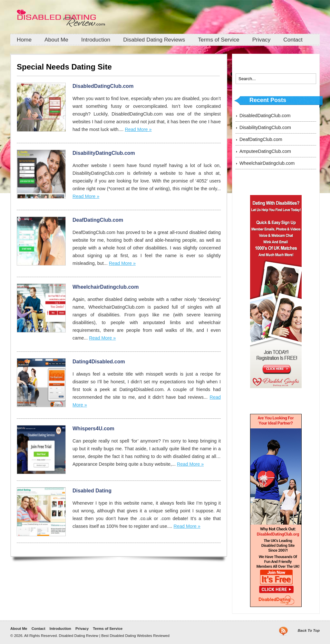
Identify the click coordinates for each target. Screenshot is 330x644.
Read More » (138, 129)
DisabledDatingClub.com (103, 86)
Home (24, 40)
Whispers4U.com (93, 429)
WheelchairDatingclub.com (106, 287)
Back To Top (309, 630)
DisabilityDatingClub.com (104, 153)
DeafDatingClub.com (98, 220)
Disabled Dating (92, 491)
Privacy (262, 40)
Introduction (96, 40)
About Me (56, 40)
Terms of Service (219, 40)
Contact (293, 40)
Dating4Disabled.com (99, 362)
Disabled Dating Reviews (154, 40)
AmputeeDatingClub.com (265, 151)
